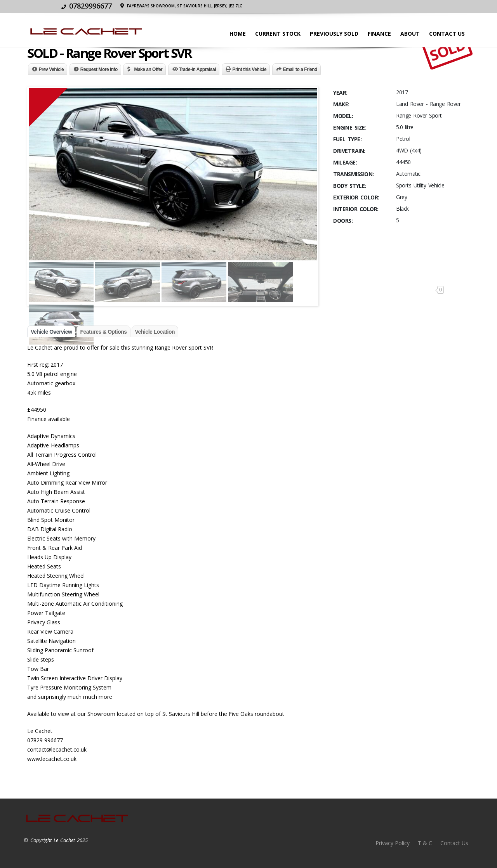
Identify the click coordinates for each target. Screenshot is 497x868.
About (410, 34)
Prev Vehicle (51, 69)
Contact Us (447, 34)
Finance (379, 34)
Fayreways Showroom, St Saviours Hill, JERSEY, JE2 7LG (409, 6)
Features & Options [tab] (103, 332)
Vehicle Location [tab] (155, 332)
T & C (425, 843)
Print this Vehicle (250, 69)
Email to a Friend (300, 69)
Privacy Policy (393, 843)
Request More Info (99, 69)
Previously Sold (334, 34)
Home (238, 34)
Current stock (278, 34)
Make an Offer (148, 69)
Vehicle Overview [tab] (51, 332)
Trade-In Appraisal (197, 69)
